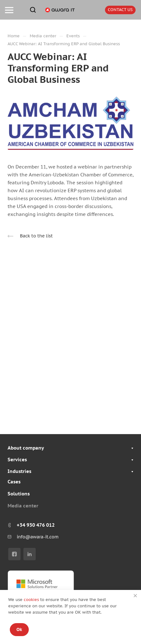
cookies (32, 600)
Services (17, 460)
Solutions (19, 494)
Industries (19, 471)
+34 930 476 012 (36, 525)
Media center (23, 506)
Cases (14, 482)
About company (26, 448)
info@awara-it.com (38, 537)
